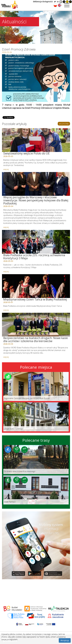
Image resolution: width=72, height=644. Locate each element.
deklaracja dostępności (43, 2)
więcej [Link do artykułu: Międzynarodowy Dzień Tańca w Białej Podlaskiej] (6, 310)
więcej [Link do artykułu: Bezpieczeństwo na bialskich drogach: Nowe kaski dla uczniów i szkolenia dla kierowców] (6, 357)
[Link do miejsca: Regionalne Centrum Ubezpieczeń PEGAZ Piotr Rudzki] (36, 386)
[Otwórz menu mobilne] (67, 5)
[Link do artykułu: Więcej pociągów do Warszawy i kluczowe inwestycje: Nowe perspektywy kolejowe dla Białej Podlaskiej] (36, 184)
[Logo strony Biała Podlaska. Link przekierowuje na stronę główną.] (10, 5)
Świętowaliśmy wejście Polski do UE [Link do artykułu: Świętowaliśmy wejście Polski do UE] (26, 153)
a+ (55, 2)
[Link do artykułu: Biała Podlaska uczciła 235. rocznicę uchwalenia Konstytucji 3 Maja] (36, 242)
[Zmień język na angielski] (60, 5)
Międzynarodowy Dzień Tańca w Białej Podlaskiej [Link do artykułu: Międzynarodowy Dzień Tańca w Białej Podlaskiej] (35, 299)
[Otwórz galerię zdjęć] (36, 78)
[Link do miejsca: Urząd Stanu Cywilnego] (36, 417)
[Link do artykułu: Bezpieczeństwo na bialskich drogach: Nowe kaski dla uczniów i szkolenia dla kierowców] (36, 325)
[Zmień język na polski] (55, 5)
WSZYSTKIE (64, 124)
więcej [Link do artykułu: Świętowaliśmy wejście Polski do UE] (6, 169)
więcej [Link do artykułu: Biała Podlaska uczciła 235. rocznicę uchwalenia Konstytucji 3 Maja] (6, 271)
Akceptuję (65, 640)
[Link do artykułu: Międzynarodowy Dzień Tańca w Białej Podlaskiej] (36, 286)
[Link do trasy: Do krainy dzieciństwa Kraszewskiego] (36, 460)
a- (58, 2)
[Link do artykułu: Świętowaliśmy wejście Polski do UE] (36, 140)
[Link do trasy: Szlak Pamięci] (36, 490)
